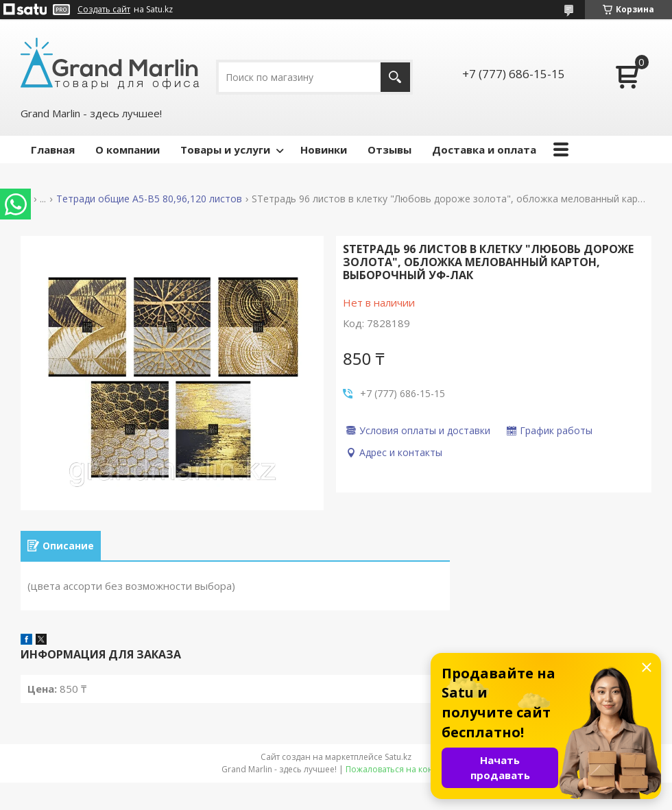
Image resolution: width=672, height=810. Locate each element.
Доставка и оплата (484, 150)
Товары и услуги (225, 150)
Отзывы (389, 150)
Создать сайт (104, 10)
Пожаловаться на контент (398, 769)
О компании (128, 150)
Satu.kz (398, 757)
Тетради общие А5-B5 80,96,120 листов (149, 199)
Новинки (324, 150)
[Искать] (395, 77)
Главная (53, 150)
